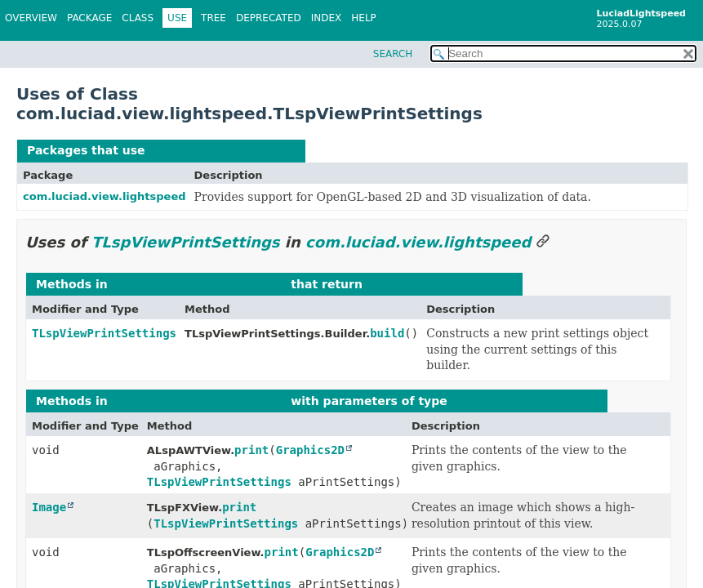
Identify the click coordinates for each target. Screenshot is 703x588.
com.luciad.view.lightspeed (105, 196)
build (387, 333)
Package (89, 18)
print (251, 450)
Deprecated (269, 18)
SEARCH (393, 54)
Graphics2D (310, 450)
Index (327, 18)
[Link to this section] (543, 242)
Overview (31, 18)
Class (138, 18)
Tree (214, 18)
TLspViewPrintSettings (222, 150)
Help (364, 18)
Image (49, 507)
